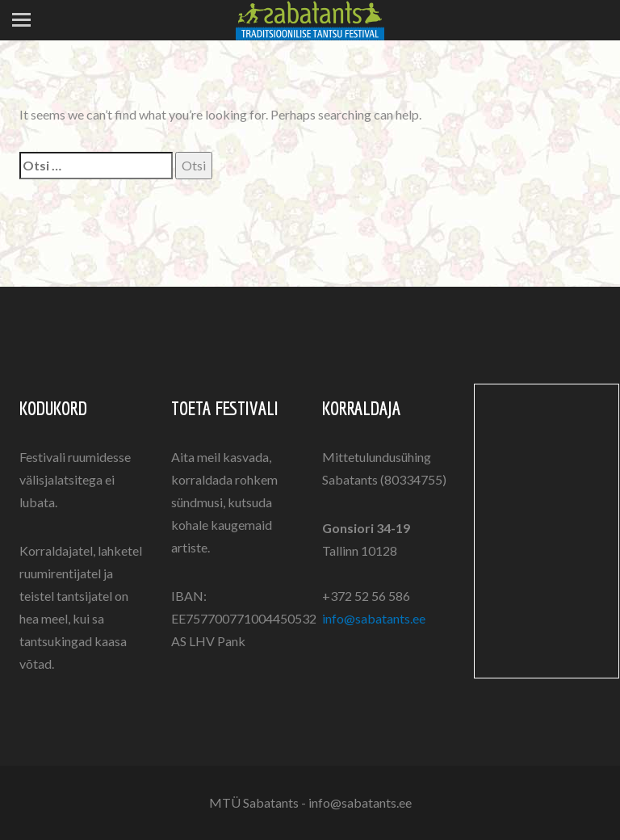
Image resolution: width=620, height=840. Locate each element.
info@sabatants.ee (374, 618)
